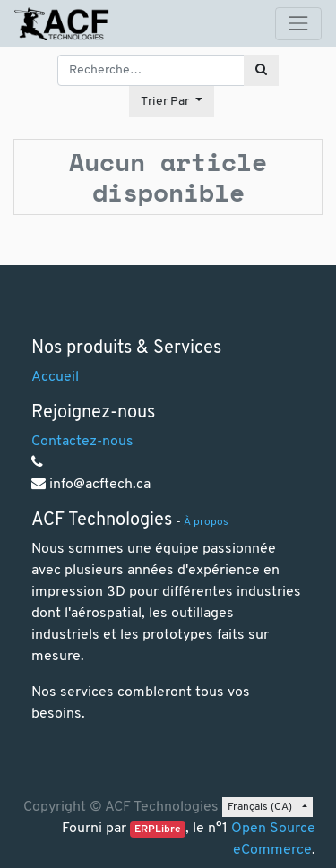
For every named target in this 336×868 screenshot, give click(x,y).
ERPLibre (158, 829)
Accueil (55, 377)
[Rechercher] (261, 70)
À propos (206, 522)
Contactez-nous (82, 442)
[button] (172, 102)
